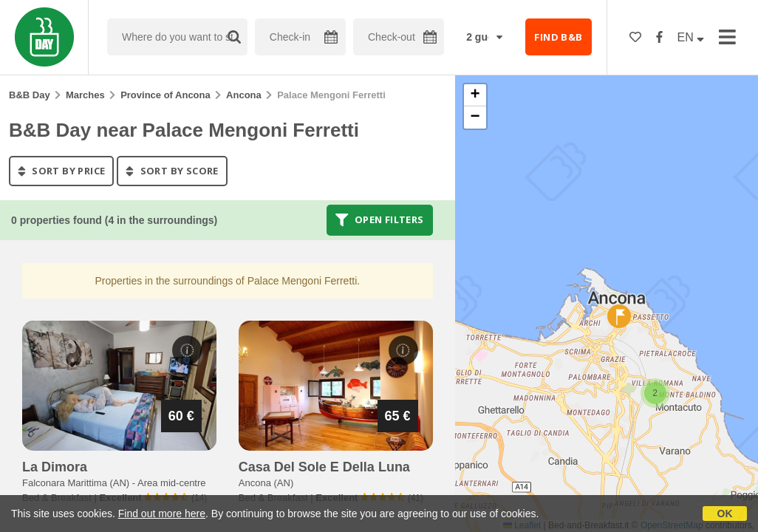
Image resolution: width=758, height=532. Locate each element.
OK (725, 514)
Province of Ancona (165, 95)
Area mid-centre (171, 483)
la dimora (55, 467)
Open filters (380, 220)
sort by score (172, 171)
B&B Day (30, 95)
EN (691, 37)
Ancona (244, 95)
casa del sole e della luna (324, 467)
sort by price (61, 171)
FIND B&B (558, 37)
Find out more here (162, 514)
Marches (85, 95)
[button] (655, 393)
